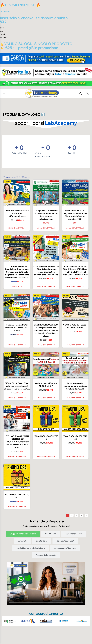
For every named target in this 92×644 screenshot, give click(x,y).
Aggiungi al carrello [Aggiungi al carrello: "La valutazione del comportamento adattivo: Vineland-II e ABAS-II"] (75, 398)
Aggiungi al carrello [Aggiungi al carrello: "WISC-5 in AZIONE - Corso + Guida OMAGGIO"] (75, 345)
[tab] (23, 534)
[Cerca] (81, 93)
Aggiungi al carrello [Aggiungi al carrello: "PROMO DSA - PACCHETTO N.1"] (46, 456)
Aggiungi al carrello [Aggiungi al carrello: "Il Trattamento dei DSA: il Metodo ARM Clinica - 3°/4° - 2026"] (17, 345)
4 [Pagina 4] (82, 515)
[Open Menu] (4, 93)
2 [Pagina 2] (72, 515)
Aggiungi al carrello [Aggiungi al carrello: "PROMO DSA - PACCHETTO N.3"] (17, 506)
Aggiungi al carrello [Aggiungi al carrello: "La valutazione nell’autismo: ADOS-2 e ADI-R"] (46, 398)
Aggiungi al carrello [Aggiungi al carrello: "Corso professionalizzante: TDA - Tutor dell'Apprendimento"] (17, 228)
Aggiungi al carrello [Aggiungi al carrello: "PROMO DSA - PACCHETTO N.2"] (75, 456)
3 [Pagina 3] (77, 515)
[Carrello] (88, 93)
